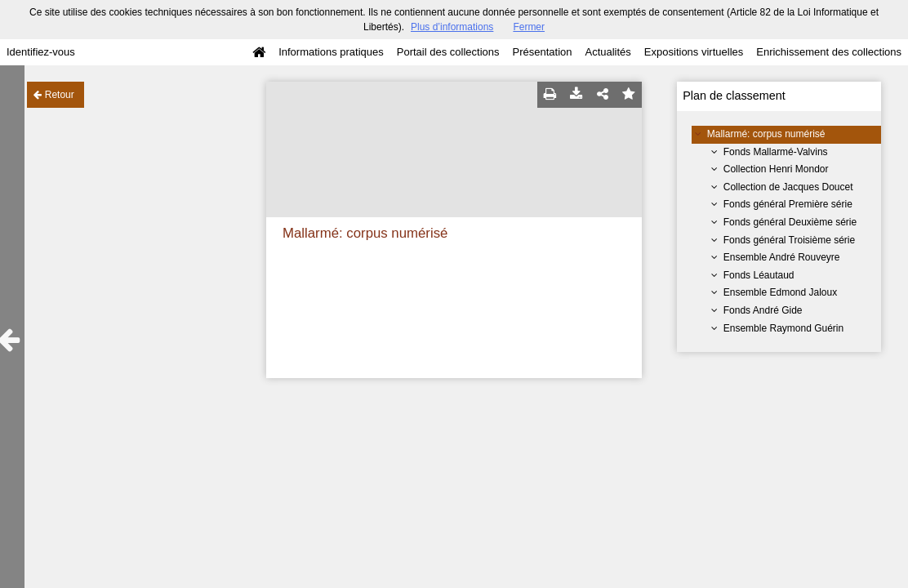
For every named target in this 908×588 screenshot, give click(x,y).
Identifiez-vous (41, 52)
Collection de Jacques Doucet (788, 187)
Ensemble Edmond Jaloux (780, 292)
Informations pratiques (331, 52)
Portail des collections (448, 52)
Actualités (608, 52)
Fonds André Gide (763, 310)
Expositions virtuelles (694, 52)
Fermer (529, 27)
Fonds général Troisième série (789, 240)
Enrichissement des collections (829, 52)
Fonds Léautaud (759, 275)
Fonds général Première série (788, 204)
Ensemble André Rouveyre (782, 257)
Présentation (542, 52)
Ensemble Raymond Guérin (783, 328)
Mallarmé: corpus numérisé (766, 134)
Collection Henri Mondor (776, 169)
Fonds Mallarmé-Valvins (776, 152)
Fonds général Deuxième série (790, 222)
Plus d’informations (452, 27)
